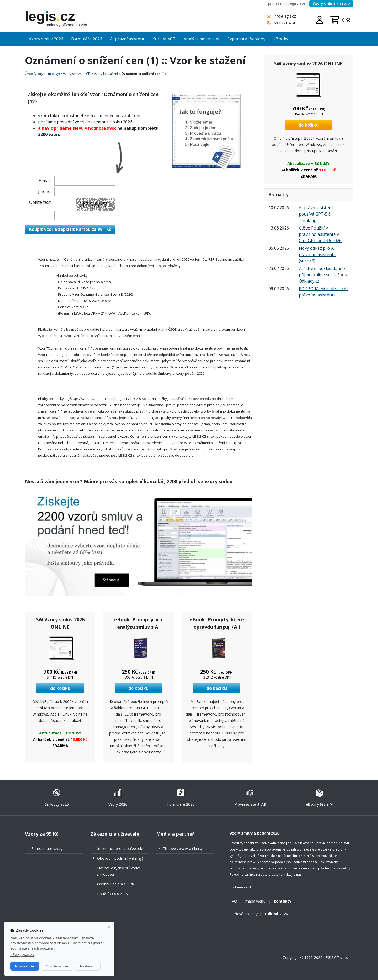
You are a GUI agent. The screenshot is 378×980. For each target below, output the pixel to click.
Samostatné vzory (47, 849)
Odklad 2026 (276, 914)
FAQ (233, 901)
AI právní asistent (127, 39)
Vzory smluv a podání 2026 (254, 833)
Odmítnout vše (57, 966)
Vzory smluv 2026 (46, 39)
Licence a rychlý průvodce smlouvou (119, 871)
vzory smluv (218, 481)
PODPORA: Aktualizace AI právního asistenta (323, 292)
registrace (297, 3)
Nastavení (88, 966)
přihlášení (276, 3)
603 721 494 (284, 23)
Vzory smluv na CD (77, 74)
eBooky (281, 39)
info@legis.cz (285, 16)
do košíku (60, 688)
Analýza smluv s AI (201, 39)
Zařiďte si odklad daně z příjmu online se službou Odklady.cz (323, 275)
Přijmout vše (25, 966)
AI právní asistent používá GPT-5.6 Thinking (316, 214)
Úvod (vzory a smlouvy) (42, 74)
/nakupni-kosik (340, 20)
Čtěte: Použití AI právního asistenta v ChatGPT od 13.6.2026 (320, 234)
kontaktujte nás (290, 875)
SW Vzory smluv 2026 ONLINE (308, 64)
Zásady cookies (22, 955)
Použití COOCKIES (112, 894)
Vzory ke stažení (106, 74)
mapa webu (255, 901)
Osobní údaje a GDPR (116, 884)
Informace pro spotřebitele (120, 849)
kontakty (283, 901)
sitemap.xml (242, 887)
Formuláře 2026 (87, 39)
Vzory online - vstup (331, 3)
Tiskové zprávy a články (183, 849)
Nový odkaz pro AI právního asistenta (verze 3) (317, 254)
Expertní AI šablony (246, 39)
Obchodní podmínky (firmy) (120, 858)
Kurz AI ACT (164, 39)
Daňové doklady (244, 914)
